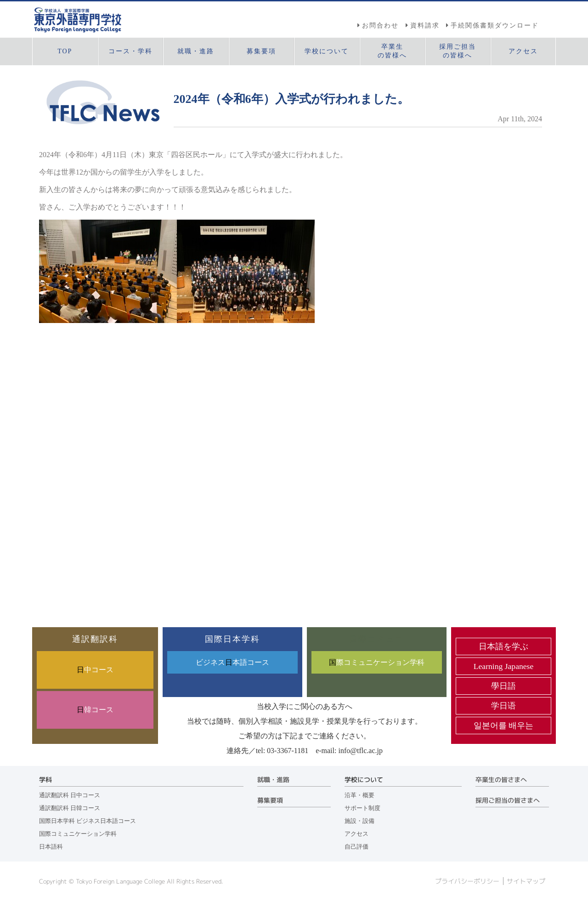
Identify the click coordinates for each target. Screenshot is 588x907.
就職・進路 (273, 780)
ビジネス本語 (232, 662)
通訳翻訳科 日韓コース (70, 808)
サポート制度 (362, 808)
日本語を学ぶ (503, 646)
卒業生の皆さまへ (501, 780)
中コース (95, 670)
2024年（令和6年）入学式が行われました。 (291, 99)
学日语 (503, 706)
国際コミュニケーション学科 (78, 834)
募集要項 (270, 800)
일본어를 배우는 (503, 726)
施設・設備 (359, 821)
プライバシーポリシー (467, 881)
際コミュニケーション (377, 662)
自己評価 (356, 847)
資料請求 (425, 25)
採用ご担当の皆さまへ (508, 800)
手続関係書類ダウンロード (495, 25)
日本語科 (51, 847)
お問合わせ (380, 25)
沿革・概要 (359, 795)
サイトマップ (526, 881)
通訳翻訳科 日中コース (70, 795)
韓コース (95, 710)
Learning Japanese (503, 666)
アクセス (356, 834)
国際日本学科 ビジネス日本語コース (88, 821)
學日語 (503, 686)
